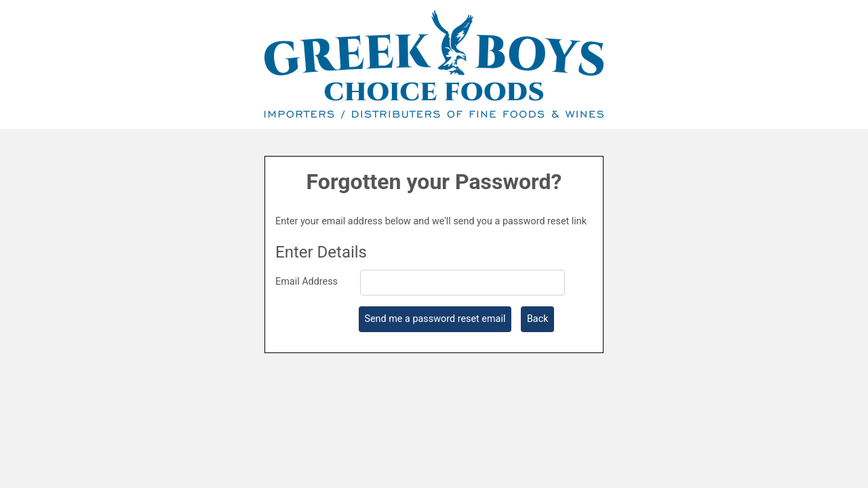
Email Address (307, 282)
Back (538, 319)
